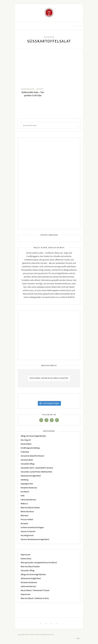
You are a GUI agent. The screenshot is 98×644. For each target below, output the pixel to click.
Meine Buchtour (27, 511)
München (24, 515)
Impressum (25, 555)
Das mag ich (26, 440)
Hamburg (25, 480)
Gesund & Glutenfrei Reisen (32, 456)
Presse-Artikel (27, 519)
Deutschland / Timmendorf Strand (35, 590)
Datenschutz (26, 558)
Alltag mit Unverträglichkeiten (33, 436)
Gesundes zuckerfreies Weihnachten (36, 472)
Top (78, 639)
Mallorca (24, 504)
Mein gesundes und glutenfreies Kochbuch (39, 562)
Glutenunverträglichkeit (31, 476)
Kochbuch (25, 492)
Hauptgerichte (28, 89)
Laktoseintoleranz (28, 500)
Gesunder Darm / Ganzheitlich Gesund (37, 468)
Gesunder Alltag (28, 464)
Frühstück (25, 452)
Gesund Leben (27, 460)
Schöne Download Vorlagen (32, 527)
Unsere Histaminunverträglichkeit (35, 539)
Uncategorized (27, 535)
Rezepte (40, 89)
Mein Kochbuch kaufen (30, 508)
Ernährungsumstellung (30, 448)
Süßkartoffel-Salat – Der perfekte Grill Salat (33, 94)
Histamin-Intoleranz (29, 488)
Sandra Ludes (34, 634)
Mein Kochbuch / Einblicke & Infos (35, 598)
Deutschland (26, 444)
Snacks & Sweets (28, 531)
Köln (23, 496)
